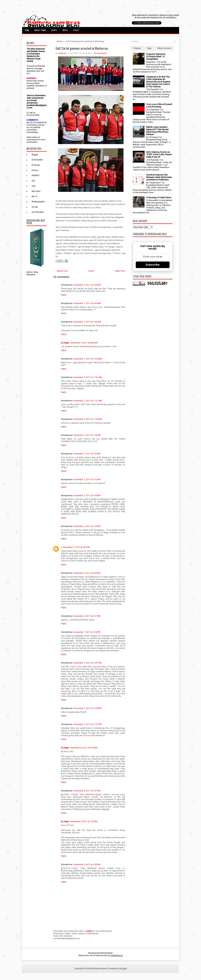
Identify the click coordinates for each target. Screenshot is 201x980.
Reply (64, 295)
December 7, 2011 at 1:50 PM (87, 435)
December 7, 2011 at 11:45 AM (88, 419)
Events (54, 30)
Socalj (35, 207)
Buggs (35, 154)
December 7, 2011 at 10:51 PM (87, 663)
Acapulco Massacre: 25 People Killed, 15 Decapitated (156, 57)
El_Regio (65, 343)
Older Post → (121, 271)
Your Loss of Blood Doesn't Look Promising (159, 105)
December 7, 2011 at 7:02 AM (87, 322)
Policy (76, 30)
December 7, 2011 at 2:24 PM (87, 454)
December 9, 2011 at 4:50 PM (87, 864)
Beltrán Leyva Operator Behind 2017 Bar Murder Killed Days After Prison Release (157, 131)
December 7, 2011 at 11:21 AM (88, 401)
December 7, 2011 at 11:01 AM (88, 377)
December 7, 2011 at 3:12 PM (87, 479)
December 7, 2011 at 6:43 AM (87, 303)
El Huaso (36, 165)
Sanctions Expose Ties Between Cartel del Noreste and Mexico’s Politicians (159, 177)
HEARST (36, 175)
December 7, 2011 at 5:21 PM (87, 616)
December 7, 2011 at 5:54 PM (87, 632)
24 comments (100, 53)
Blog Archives (164, 48)
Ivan (34, 186)
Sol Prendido (38, 212)
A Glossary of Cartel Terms (159, 197)
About (65, 30)
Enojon (35, 170)
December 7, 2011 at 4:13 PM (87, 526)
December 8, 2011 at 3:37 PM (87, 791)
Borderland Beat (99, 968)
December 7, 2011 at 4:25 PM (77, 547)
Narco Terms (40, 30)
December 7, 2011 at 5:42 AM (87, 285)
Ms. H (34, 196)
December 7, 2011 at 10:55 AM (88, 359)
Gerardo (62, 53)
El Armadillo (37, 160)
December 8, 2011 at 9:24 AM (84, 748)
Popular (137, 48)
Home (27, 30)
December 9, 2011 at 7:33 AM (84, 821)
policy (34, 137)
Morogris (36, 191)
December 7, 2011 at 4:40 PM (87, 573)
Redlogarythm (38, 202)
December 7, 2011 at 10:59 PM (87, 708)
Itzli (33, 181)
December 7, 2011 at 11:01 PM (87, 724)
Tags (149, 48)
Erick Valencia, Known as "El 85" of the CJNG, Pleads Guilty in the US (159, 154)
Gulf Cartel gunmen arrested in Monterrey (82, 48)
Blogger (123, 968)
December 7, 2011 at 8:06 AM (84, 343)
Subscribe (153, 265)
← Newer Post (61, 271)
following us (117, 955)
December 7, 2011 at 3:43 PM (87, 495)
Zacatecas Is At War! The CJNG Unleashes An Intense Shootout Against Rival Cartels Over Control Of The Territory (158, 82)
